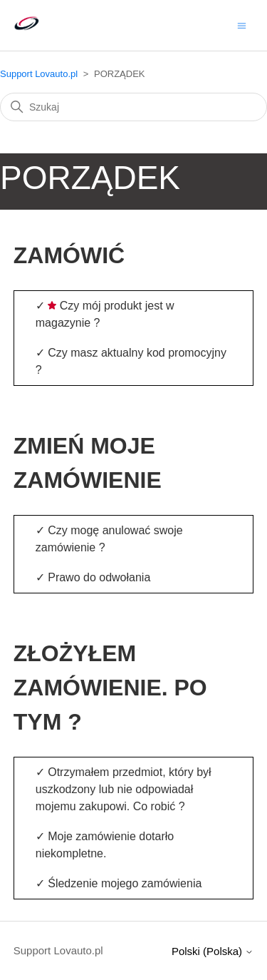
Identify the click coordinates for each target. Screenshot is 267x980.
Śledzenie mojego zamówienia (125, 883)
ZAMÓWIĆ (69, 255)
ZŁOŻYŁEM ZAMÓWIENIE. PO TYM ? (110, 688)
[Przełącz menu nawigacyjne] (242, 25)
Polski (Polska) (213, 951)
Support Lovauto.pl (39, 74)
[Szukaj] (133, 107)
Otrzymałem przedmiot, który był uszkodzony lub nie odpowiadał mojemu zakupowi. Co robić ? (124, 789)
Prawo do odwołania (99, 577)
